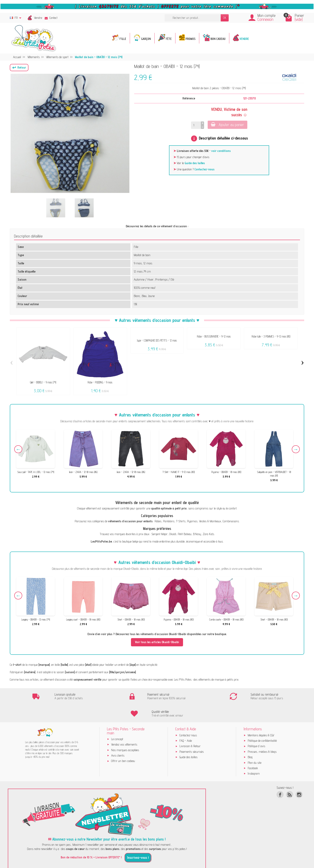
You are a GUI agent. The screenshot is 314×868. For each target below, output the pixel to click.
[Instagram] (299, 778)
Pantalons (169, 521)
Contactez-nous (204, 169)
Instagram (254, 756)
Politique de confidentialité (262, 724)
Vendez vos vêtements (124, 727)
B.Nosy (197, 534)
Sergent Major (160, 534)
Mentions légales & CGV (261, 718)
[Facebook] (280, 778)
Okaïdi (173, 534)
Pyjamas (192, 521)
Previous (18, 449)
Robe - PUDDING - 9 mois (100, 382)
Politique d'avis (256, 729)
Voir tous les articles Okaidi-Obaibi (157, 642)
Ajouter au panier (227, 125)
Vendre (38, 18)
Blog (250, 740)
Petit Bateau (185, 534)
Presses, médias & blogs (262, 735)
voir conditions (221, 151)
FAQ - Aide (186, 724)
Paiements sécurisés (192, 735)
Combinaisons (231, 521)
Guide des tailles (195, 163)
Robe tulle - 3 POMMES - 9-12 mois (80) (271, 336)
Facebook (253, 751)
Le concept (117, 722)
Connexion (265, 19)
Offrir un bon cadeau (123, 744)
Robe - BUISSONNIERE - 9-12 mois (214, 336)
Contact (51, 18)
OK (225, 18)
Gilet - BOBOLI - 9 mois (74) (43, 382)
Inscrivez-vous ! (138, 841)
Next (296, 449)
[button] (19, 68)
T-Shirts (181, 521)
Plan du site (255, 745)
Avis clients (118, 738)
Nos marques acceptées (125, 733)
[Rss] (289, 778)
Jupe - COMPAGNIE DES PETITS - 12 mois (157, 340)
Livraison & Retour (190, 729)
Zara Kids (208, 534)
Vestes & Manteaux (210, 521)
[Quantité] (196, 125)
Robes (158, 521)
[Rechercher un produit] (193, 18)
